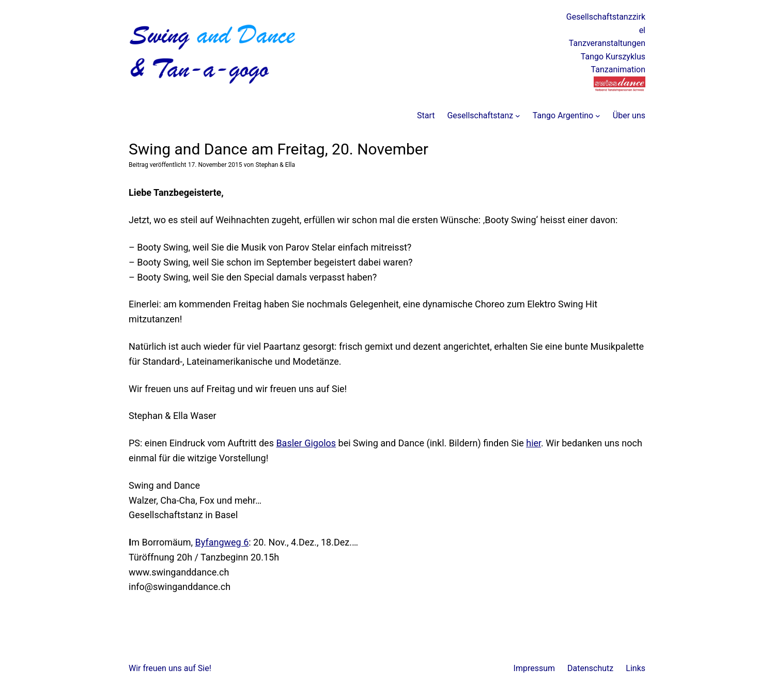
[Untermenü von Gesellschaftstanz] (518, 116)
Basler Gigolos (306, 443)
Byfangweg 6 (222, 542)
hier (533, 443)
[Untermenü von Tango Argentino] (598, 116)
